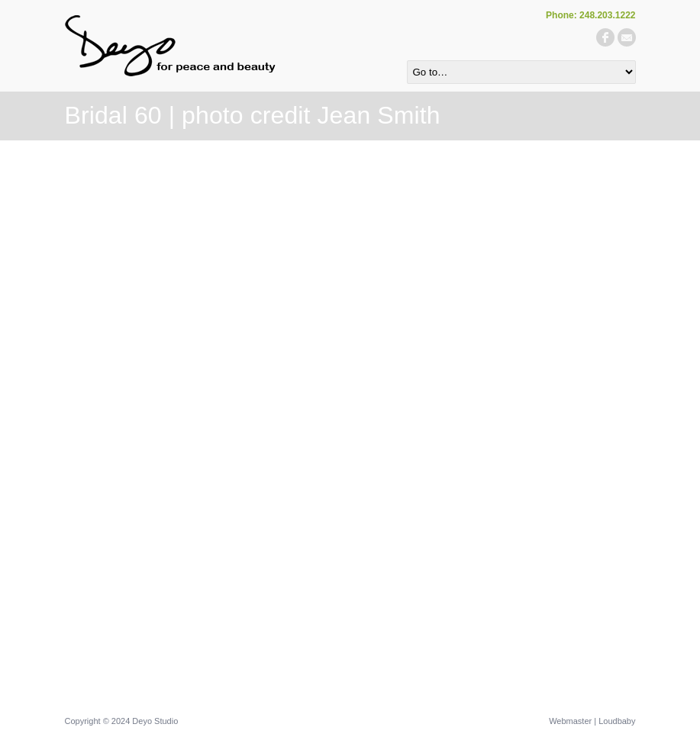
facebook (605, 37)
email (627, 37)
